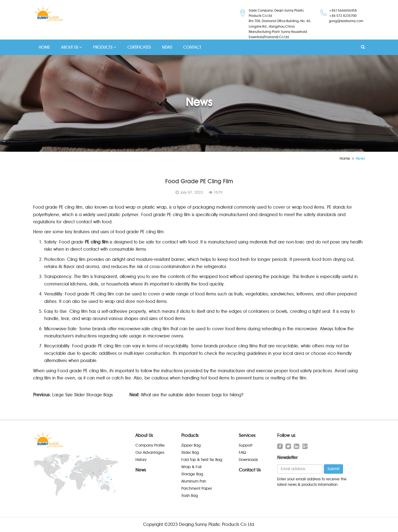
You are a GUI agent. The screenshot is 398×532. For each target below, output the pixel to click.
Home (345, 158)
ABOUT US (72, 47)
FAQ (242, 453)
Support (246, 445)
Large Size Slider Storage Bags (83, 395)
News (141, 470)
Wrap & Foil (191, 467)
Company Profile (150, 445)
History (141, 460)
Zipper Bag (191, 445)
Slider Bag (190, 453)
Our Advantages (150, 453)
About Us (144, 435)
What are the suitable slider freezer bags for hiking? (192, 395)
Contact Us (250, 470)
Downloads (248, 460)
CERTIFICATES (139, 47)
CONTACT (192, 47)
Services (247, 435)
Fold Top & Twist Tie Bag (202, 460)
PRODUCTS (105, 47)
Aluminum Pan (194, 481)
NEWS (167, 47)
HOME (44, 47)
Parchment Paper (197, 488)
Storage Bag (192, 474)
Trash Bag (190, 496)
